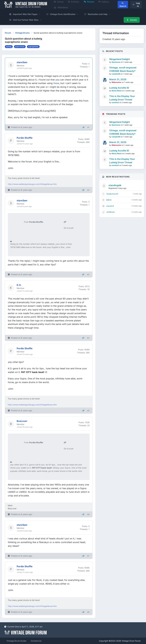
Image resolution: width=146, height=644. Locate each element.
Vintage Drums (22, 33)
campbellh (116, 74)
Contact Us (36, 641)
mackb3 (110, 206)
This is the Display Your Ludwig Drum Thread (122, 98)
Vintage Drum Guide (16, 641)
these (56, 83)
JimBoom (110, 212)
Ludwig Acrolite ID (119, 88)
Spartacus (116, 62)
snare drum (20, 47)
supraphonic (33, 47)
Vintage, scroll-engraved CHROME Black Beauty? (123, 69)
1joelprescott (112, 194)
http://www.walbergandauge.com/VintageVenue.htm (32, 184)
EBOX (109, 200)
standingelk (115, 185)
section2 (115, 102)
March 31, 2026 (118, 79)
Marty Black (117, 91)
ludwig (9, 47)
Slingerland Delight (120, 59)
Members (61, 7)
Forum (8, 33)
